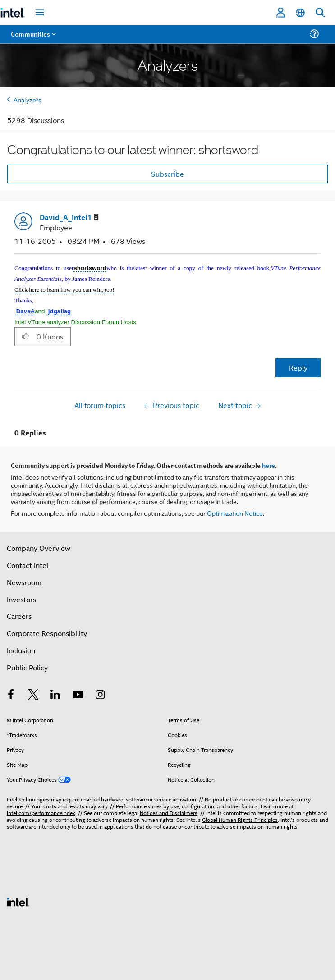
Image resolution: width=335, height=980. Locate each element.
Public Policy (27, 667)
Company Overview (39, 548)
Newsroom (24, 582)
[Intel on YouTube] (78, 695)
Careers (19, 616)
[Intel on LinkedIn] (55, 695)
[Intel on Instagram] (100, 695)
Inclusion (21, 650)
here (268, 465)
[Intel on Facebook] (11, 695)
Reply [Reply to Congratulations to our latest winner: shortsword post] (298, 368)
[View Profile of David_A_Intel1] (69, 218)
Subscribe (167, 174)
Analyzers (28, 99)
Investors (21, 599)
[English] (300, 13)
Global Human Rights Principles (240, 819)
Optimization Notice (235, 513)
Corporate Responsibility (47, 633)
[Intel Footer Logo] (18, 901)
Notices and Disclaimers (169, 813)
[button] (25, 336)
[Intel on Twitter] (33, 695)
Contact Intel (28, 565)
